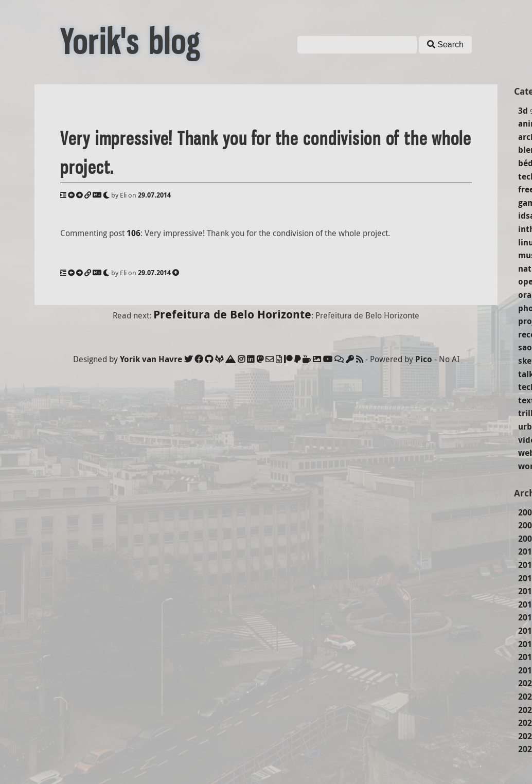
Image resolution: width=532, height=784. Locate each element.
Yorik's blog (130, 42)
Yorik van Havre (151, 359)
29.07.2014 (154, 195)
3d (523, 111)
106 (134, 233)
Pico (424, 359)
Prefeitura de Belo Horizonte (232, 314)
